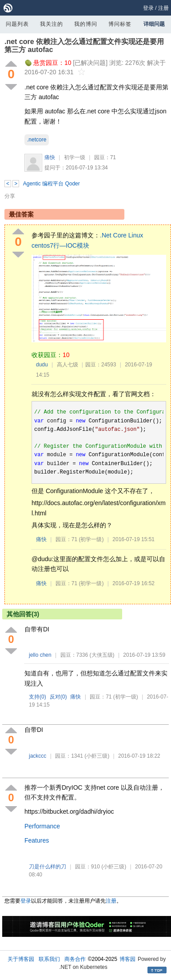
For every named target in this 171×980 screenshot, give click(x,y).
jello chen (40, 655)
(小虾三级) (97, 756)
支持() (38, 697)
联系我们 (49, 959)
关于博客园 (21, 959)
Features (37, 840)
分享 (10, 196)
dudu (42, 365)
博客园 (127, 959)
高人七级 (68, 365)
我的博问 (86, 24)
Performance (42, 826)
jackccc (38, 756)
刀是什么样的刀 (48, 867)
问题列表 (17, 24)
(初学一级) (91, 539)
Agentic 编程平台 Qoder (52, 184)
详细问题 (154, 24)
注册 (163, 8)
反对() (58, 697)
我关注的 (52, 24)
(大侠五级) (102, 655)
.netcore (37, 140)
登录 (148, 8)
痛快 (50, 157)
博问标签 (120, 24)
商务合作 (75, 959)
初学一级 (75, 157)
